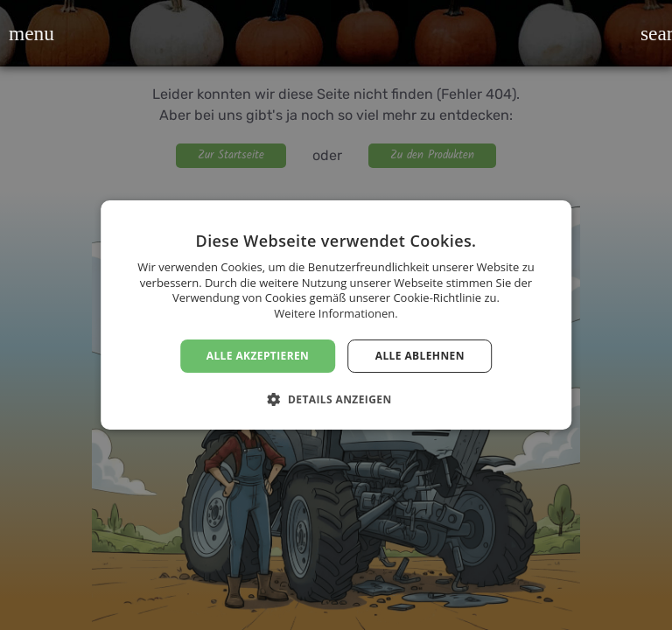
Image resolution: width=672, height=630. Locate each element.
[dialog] (336, 315)
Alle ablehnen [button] (420, 356)
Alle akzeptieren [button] (258, 356)
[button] (20, 33)
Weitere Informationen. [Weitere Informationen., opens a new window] (336, 313)
